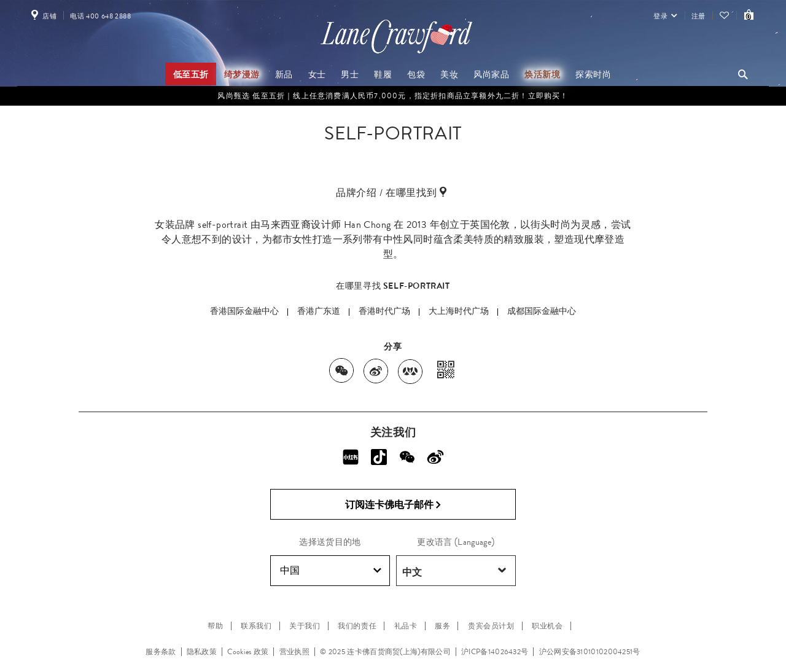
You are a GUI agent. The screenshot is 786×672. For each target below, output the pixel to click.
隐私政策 (202, 652)
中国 (331, 571)
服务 (442, 626)
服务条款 (161, 652)
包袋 (416, 74)
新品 (284, 74)
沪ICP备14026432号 (495, 652)
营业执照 (294, 652)
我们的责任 (357, 626)
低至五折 (191, 74)
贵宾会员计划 (491, 626)
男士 (350, 74)
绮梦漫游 (242, 74)
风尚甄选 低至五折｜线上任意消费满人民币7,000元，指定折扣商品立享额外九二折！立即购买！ (393, 96)
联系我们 (256, 626)
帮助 (215, 626)
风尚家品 (491, 74)
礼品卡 (406, 626)
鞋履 (383, 74)
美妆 (449, 74)
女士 (317, 74)
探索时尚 (593, 74)
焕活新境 (542, 74)
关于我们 (305, 626)
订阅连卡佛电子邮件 (393, 505)
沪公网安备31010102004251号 (590, 652)
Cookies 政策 (248, 652)
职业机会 (547, 626)
